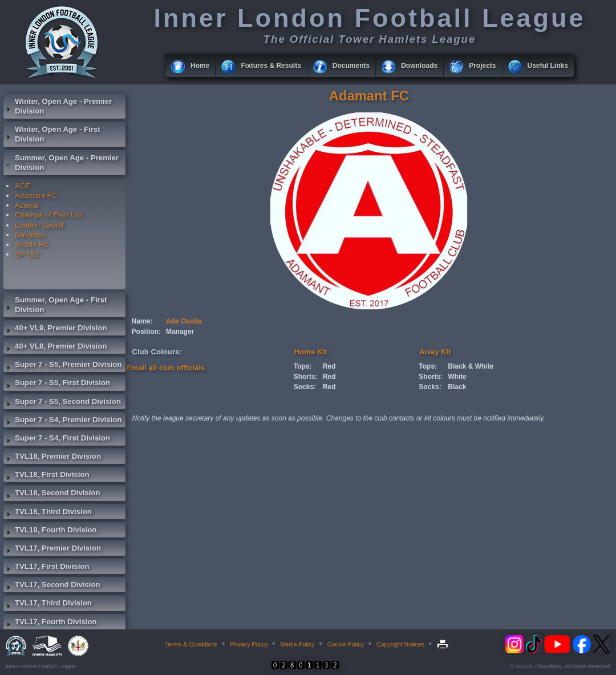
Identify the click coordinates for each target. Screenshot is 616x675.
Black (457, 387)
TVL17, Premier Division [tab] (52, 549)
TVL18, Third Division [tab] (48, 513)
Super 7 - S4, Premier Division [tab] (63, 421)
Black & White (471, 366)
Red (329, 366)
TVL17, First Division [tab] (46, 568)
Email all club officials (166, 368)
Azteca (26, 205)
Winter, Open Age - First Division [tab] (52, 134)
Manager (180, 332)
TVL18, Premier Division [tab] (52, 458)
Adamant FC (36, 195)
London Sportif (39, 225)
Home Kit (311, 352)
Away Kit (435, 352)
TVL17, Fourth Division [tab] (50, 623)
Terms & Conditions (191, 644)
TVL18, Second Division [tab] (52, 494)
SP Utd (27, 254)
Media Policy (297, 644)
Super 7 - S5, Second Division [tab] (62, 403)
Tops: (303, 366)
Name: (142, 321)
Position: (146, 332)
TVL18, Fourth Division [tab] (50, 531)
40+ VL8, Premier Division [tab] (55, 347)
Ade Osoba (184, 321)
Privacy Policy (249, 644)
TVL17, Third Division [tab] (48, 604)
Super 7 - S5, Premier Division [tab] (63, 366)
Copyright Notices (400, 644)
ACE (23, 186)
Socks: (305, 387)
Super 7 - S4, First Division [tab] (57, 439)
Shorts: (306, 377)
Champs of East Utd (48, 215)
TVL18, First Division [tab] (46, 476)
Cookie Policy (346, 644)
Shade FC (32, 244)
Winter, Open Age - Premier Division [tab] (58, 106)
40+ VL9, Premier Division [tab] (55, 329)
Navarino (30, 235)
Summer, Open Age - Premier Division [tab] (61, 163)
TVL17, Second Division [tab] (52, 586)
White (457, 377)
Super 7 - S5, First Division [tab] (57, 384)
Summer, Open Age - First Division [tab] (55, 305)
